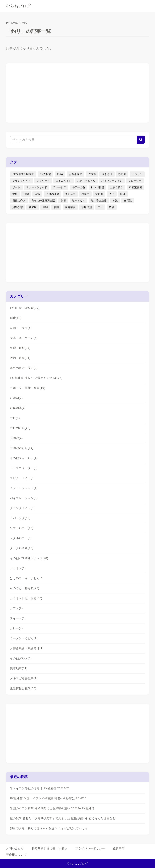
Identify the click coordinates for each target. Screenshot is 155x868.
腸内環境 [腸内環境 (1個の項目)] (70, 207)
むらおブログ (18, 6)
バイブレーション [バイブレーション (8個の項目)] (112, 181)
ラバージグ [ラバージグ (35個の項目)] (59, 187)
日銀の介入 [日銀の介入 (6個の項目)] (19, 201)
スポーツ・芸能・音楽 (28, 388)
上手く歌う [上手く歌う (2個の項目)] (116, 187)
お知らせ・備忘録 (25, 308)
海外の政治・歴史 (24, 368)
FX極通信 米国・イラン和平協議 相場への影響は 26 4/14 (48, 798)
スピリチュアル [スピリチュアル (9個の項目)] (86, 181)
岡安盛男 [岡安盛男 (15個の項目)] (70, 194)
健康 (16, 318)
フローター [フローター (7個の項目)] (135, 181)
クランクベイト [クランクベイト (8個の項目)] (21, 181)
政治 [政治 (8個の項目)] (112, 194)
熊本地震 (19, 668)
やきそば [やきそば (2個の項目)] (107, 174)
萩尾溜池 (18, 408)
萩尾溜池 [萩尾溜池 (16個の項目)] (87, 207)
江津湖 (16, 398)
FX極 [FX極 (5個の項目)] (60, 174)
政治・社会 (20, 358)
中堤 (15, 418)
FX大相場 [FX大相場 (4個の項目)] (46, 174)
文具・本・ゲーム (24, 338)
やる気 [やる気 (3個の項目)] (122, 174)
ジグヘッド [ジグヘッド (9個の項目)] (43, 181)
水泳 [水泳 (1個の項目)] (115, 201)
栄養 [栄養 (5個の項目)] (63, 201)
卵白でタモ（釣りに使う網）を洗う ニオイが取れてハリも (49, 828)
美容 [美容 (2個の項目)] (45, 207)
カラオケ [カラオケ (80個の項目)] (137, 174)
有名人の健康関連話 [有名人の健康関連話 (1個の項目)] (43, 201)
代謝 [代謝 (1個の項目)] (26, 194)
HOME (12, 23)
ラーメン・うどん (24, 638)
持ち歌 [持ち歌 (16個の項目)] (99, 194)
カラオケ (18, 568)
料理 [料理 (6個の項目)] (123, 194)
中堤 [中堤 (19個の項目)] (15, 194)
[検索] (141, 140)
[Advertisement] (78, 92)
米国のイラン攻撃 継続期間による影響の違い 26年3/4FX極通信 (52, 808)
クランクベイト (22, 508)
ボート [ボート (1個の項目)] (16, 187)
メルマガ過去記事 (24, 678)
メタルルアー (21, 538)
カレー (16, 628)
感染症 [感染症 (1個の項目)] (85, 194)
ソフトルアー (22, 528)
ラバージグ (20, 518)
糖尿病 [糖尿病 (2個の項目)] (33, 207)
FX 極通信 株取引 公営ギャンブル (36, 378)
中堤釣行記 (20, 428)
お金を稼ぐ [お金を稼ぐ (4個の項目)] (75, 174)
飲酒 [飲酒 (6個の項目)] (112, 207)
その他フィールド (24, 458)
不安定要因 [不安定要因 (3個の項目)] (135, 187)
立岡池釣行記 (22, 448)
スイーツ (18, 618)
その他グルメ (21, 658)
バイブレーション (24, 498)
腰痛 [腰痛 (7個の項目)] (56, 207)
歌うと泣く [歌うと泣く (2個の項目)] (78, 201)
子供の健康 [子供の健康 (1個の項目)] (52, 194)
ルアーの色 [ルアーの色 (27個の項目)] (78, 187)
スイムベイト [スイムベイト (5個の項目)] (63, 181)
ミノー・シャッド (24, 488)
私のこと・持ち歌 (25, 588)
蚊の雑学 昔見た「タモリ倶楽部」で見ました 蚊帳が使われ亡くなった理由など (63, 818)
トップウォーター (24, 468)
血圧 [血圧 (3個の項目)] (100, 207)
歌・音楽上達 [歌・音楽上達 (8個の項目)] (99, 201)
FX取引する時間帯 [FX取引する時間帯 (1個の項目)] (23, 174)
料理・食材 (20, 348)
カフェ (16, 608)
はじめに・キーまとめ (27, 578)
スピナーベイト (22, 478)
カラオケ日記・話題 (26, 598)
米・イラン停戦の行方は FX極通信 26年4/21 (40, 788)
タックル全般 (22, 548)
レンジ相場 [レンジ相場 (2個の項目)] (97, 187)
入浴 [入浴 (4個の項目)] (37, 194)
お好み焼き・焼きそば (27, 648)
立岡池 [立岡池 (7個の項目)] (128, 201)
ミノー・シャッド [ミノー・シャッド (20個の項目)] (37, 187)
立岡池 (16, 438)
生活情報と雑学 (23, 688)
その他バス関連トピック (29, 558)
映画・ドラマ (21, 328)
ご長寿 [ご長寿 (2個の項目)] (92, 174)
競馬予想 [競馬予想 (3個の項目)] (18, 207)
